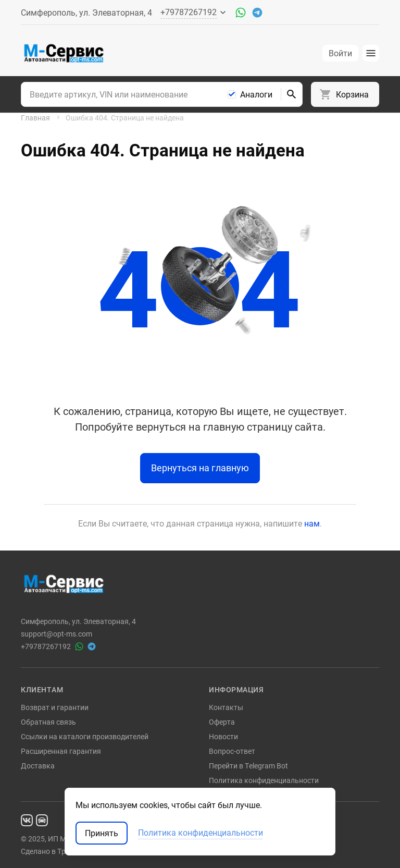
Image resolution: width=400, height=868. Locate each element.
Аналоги (256, 94)
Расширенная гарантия (61, 751)
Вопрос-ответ (232, 751)
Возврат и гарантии (55, 707)
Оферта (222, 722)
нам (312, 523)
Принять (102, 833)
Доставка (38, 766)
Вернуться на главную (200, 468)
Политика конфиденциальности (264, 780)
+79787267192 (46, 646)
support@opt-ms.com (57, 634)
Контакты (226, 707)
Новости (223, 736)
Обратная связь (48, 722)
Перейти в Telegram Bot (248, 766)
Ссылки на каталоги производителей (85, 736)
